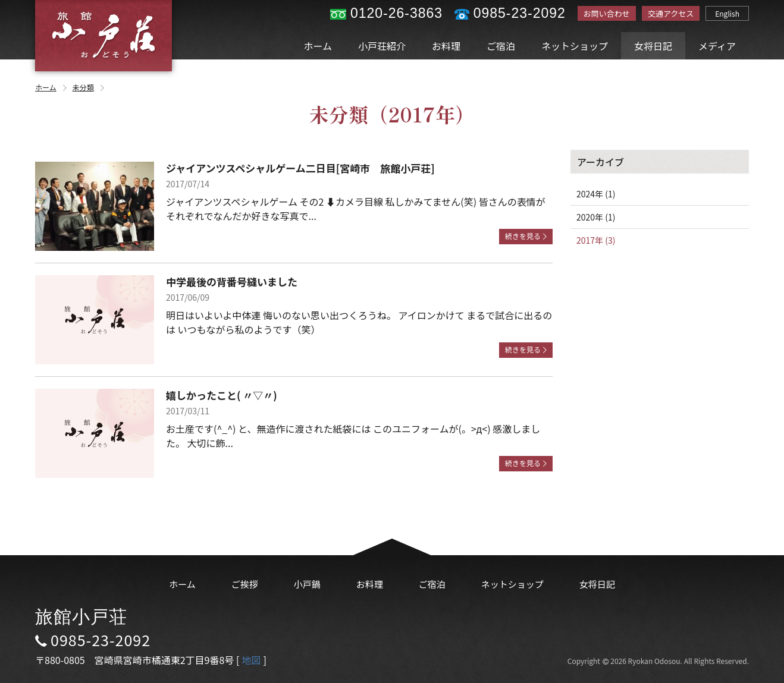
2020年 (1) (596, 217)
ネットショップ (575, 46)
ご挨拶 (245, 584)
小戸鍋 (307, 584)
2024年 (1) (596, 194)
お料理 (446, 46)
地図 (251, 660)
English (727, 13)
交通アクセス (671, 13)
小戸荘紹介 (382, 46)
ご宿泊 (501, 46)
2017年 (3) (596, 240)
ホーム (318, 46)
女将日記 (653, 46)
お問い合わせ (607, 13)
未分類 (89, 87)
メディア (717, 46)
